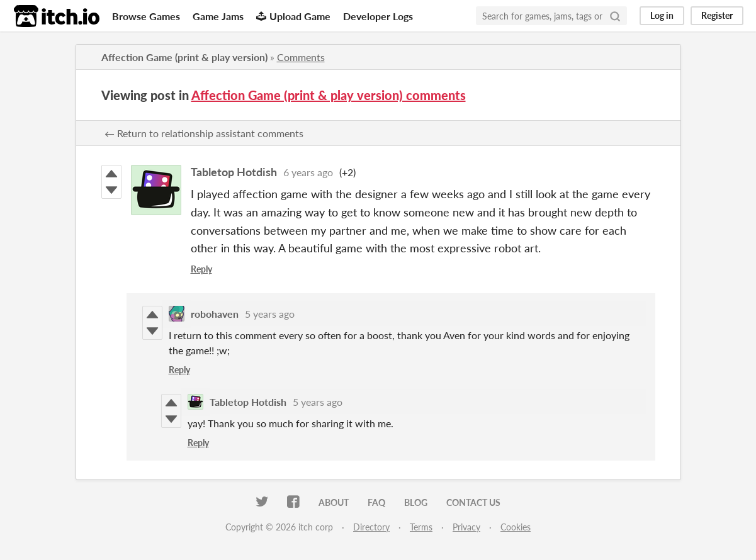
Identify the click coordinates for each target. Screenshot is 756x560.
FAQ (376, 502)
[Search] (615, 16)
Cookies (516, 527)
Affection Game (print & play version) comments (329, 95)
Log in (662, 15)
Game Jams (218, 16)
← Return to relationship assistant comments (204, 133)
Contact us (473, 502)
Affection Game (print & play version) (184, 57)
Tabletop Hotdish (234, 172)
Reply (201, 269)
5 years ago (270, 314)
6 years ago (308, 172)
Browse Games (146, 16)
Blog (416, 502)
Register (717, 15)
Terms (421, 527)
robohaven (215, 314)
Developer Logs (378, 16)
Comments (301, 57)
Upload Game (293, 16)
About (334, 502)
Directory (371, 527)
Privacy (466, 527)
